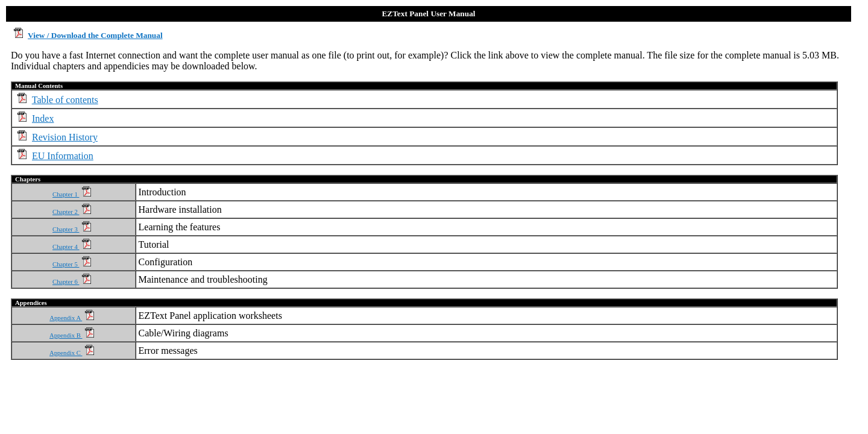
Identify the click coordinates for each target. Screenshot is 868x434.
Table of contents (65, 100)
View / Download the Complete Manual (95, 35)
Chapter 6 (72, 282)
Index (43, 118)
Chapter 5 (72, 264)
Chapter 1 (72, 194)
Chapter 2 (72, 212)
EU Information (63, 156)
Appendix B (72, 335)
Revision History (65, 137)
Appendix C (72, 353)
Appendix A (72, 318)
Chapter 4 (72, 247)
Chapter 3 (72, 229)
